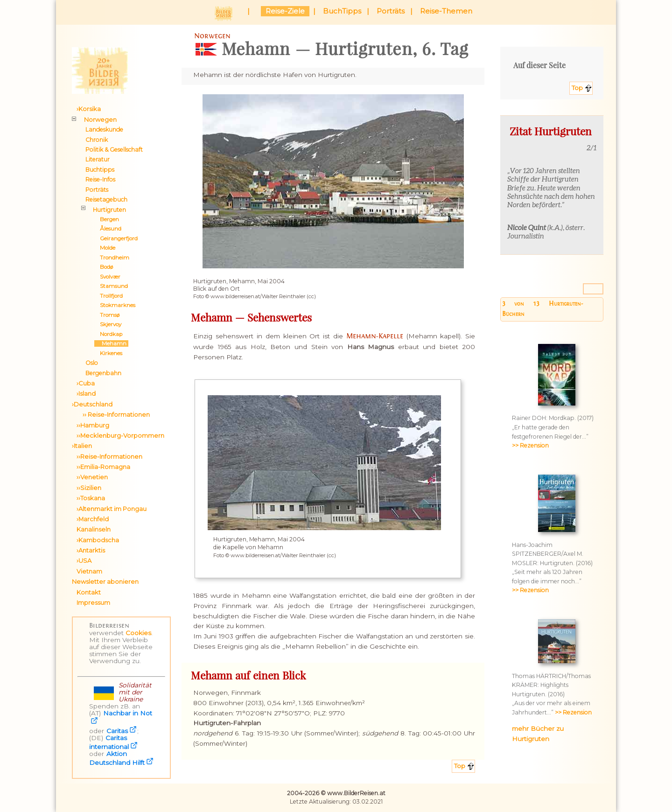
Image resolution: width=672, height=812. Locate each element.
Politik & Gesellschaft (114, 150)
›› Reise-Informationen (113, 414)
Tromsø (107, 315)
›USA (84, 560)
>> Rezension (530, 445)
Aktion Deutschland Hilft (117, 758)
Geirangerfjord (116, 238)
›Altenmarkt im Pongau (112, 509)
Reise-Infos (100, 179)
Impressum (93, 602)
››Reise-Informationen (109, 456)
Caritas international (109, 742)
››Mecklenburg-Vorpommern (120, 435)
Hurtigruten (109, 210)
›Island (86, 393)
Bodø (104, 267)
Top (577, 88)
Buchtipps (100, 170)
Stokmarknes (115, 305)
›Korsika (89, 109)
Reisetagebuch (106, 199)
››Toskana (91, 498)
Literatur (98, 159)
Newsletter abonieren (105, 581)
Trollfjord (108, 296)
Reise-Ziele (285, 11)
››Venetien (92, 477)
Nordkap (108, 334)
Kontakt (89, 592)
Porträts (391, 11)
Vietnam (89, 571)
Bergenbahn (103, 373)
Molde (105, 248)
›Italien (82, 446)
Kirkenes (108, 353)
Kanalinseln (94, 529)
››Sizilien (89, 488)
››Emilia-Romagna (103, 467)
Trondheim (112, 258)
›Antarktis (91, 550)
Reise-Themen (446, 11)
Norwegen (100, 119)
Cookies (138, 633)
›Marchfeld (93, 519)
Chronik (97, 140)
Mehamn (111, 343)
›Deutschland (92, 404)
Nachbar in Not (128, 713)
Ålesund (108, 229)
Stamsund (111, 286)
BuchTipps (342, 11)
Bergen (107, 219)
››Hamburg (93, 425)
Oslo (92, 363)
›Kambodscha (98, 540)
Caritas (117, 731)
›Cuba (86, 383)
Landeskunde (104, 129)
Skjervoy (108, 324)
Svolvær (107, 277)
